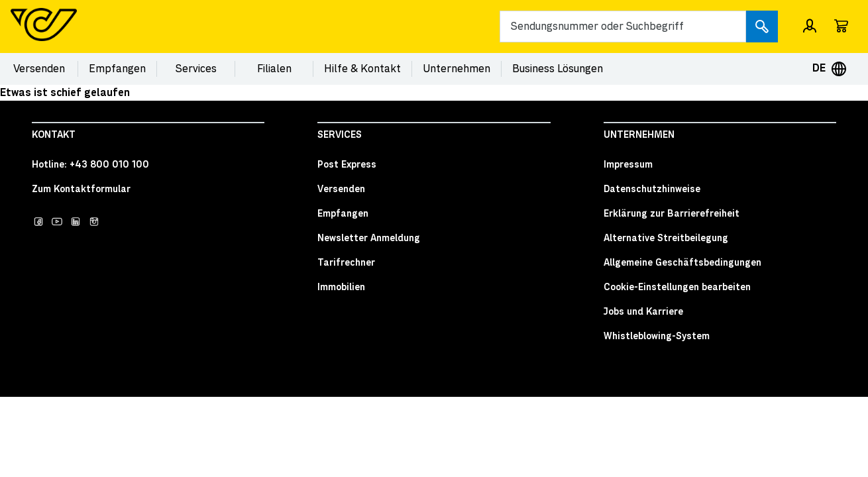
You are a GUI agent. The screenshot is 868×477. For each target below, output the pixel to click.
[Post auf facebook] (38, 221)
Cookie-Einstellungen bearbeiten (677, 288)
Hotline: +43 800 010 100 (90, 165)
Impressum (628, 165)
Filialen (274, 69)
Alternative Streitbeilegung (666, 238)
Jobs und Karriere (643, 312)
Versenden (39, 69)
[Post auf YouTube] (57, 221)
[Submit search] (762, 26)
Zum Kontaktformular (81, 189)
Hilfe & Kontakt (362, 69)
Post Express (347, 165)
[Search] (623, 26)
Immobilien (341, 288)
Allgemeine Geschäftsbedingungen (682, 263)
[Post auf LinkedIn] (76, 221)
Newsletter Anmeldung (369, 238)
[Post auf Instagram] (94, 221)
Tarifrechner (346, 263)
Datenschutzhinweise (652, 189)
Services (196, 69)
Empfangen (117, 69)
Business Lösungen (558, 69)
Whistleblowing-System (657, 337)
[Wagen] (841, 26)
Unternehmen (457, 69)
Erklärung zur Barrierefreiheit (672, 214)
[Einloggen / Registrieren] (810, 26)
